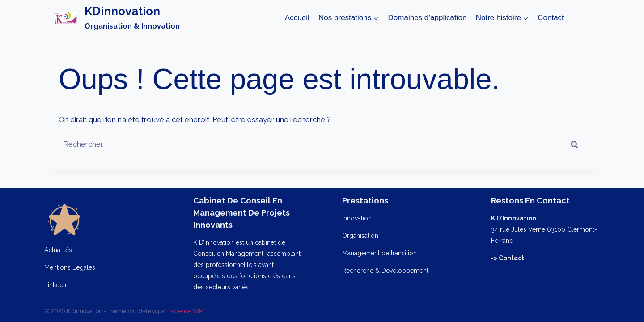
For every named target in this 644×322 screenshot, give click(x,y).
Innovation (357, 218)
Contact (551, 18)
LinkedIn (56, 285)
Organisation (360, 236)
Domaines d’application (428, 18)
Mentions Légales (70, 267)
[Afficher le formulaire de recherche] (581, 18)
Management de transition (379, 253)
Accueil (297, 18)
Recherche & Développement (385, 271)
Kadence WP (185, 311)
